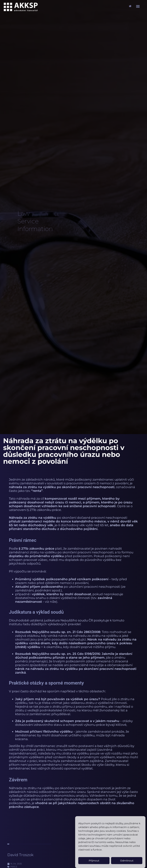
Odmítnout (127, 861)
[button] (138, 6)
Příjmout (94, 861)
